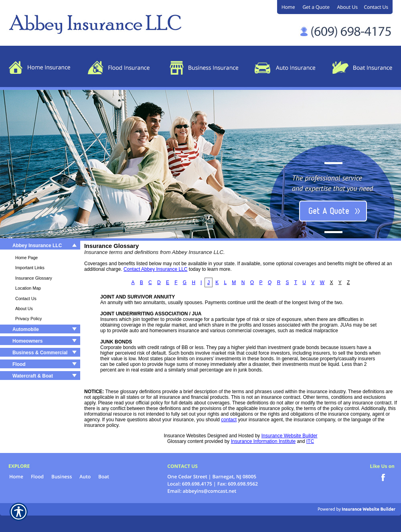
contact (229, 420)
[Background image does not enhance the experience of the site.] (40, 247)
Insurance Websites (185, 436)
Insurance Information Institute (263, 441)
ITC (310, 441)
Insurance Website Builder (290, 436)
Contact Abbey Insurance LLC (155, 269)
